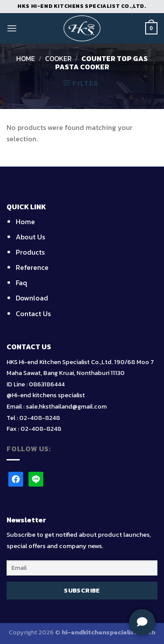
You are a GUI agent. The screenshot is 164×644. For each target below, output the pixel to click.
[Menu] (12, 28)
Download (32, 298)
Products (30, 252)
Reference (32, 267)
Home (26, 58)
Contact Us (33, 313)
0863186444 (47, 384)
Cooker (58, 58)
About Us (30, 237)
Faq (21, 283)
